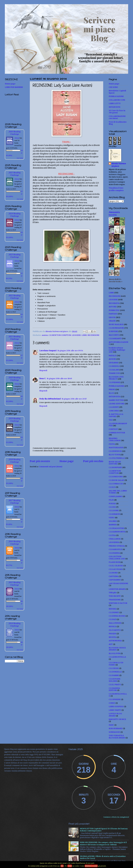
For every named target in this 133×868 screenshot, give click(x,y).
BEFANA (112, 609)
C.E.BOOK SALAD (116, 480)
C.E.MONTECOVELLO (118, 695)
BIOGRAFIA (114, 303)
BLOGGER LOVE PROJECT (116, 378)
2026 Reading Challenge (15, 133)
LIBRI (84, 335)
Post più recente (40, 461)
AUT (111, 644)
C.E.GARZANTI (115, 338)
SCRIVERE (113, 331)
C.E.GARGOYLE (115, 549)
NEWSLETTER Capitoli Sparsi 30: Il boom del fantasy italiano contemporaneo (104, 830)
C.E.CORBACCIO (116, 484)
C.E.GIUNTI (114, 407)
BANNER (113, 525)
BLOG (111, 393)
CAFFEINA (114, 576)
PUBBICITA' (114, 310)
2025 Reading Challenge (15, 174)
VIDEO (112, 518)
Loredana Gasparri (48, 351)
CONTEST (113, 429)
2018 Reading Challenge (15, 461)
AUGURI (112, 359)
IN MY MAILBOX (116, 324)
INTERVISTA (115, 397)
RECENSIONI (93, 335)
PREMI (112, 389)
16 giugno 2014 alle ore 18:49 (59, 378)
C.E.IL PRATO (115, 685)
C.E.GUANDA (114, 553)
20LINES (113, 521)
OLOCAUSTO (115, 630)
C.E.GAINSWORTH (117, 532)
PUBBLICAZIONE (116, 386)
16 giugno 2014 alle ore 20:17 (74, 399)
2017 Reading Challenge (15, 502)
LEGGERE (76, 335)
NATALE (112, 356)
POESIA (112, 504)
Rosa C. (43, 378)
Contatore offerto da (116, 817)
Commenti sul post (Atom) (51, 467)
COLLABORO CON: (117, 100)
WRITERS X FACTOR (118, 603)
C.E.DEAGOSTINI (116, 528)
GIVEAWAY (114, 363)
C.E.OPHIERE (115, 699)
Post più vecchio (93, 461)
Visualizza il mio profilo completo (116, 189)
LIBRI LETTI (115, 103)
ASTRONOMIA (115, 641)
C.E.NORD (113, 573)
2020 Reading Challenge (15, 379)
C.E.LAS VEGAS (116, 569)
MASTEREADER (116, 448)
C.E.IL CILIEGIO (116, 566)
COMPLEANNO (116, 496)
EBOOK (112, 317)
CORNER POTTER (117, 433)
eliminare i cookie (91, 866)
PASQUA (112, 634)
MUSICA (112, 626)
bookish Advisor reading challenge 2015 (117, 350)
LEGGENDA (114, 542)
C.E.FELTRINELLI (117, 458)
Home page (67, 461)
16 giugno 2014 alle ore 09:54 (70, 351)
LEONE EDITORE (117, 404)
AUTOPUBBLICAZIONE (118, 343)
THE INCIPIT (115, 596)
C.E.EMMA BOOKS (117, 616)
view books (20, 158)
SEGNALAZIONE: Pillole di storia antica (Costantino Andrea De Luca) (103, 857)
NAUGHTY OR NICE (117, 719)
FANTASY (113, 314)
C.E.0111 (112, 507)
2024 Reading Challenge (15, 215)
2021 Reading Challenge (15, 338)
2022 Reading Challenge (15, 297)
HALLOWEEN (115, 623)
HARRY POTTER (116, 400)
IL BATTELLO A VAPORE (116, 415)
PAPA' (111, 725)
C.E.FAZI (112, 619)
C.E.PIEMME (114, 382)
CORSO (112, 703)
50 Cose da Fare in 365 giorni (117, 112)
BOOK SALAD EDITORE (115, 463)
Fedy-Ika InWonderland (50, 399)
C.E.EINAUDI (114, 514)
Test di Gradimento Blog (118, 123)
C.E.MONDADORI (116, 328)
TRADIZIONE (115, 600)
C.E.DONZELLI (115, 672)
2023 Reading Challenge (15, 256)
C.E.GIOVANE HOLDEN (115, 680)
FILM (111, 500)
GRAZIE (112, 321)
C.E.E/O (112, 487)
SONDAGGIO (114, 732)
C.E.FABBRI (114, 675)
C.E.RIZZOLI (114, 366)
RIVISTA (112, 637)
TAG (111, 420)
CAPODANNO (115, 580)
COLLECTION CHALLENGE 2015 (117, 558)
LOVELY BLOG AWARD (115, 715)
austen (45, 335)
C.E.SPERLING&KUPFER (118, 425)
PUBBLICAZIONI (116, 96)
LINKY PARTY (115, 710)
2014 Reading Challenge (15, 625)
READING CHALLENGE (115, 439)
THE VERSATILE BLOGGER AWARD (117, 737)
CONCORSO (114, 411)
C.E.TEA (112, 535)
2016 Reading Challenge (15, 543)
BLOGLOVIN (114, 653)
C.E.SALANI (114, 370)
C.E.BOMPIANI (115, 467)
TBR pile (113, 593)
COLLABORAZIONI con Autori (117, 117)
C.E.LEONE (114, 510)
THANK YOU (114, 373)
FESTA (112, 444)
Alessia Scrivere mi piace (119, 165)
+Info (70, 866)
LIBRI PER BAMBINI (14, 87)
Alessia (17, 138)
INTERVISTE (115, 107)
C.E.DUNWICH (115, 451)
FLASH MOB (114, 562)
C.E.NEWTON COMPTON (60, 335)
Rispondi (43, 370)
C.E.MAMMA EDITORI (114, 689)
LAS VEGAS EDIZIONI (118, 583)
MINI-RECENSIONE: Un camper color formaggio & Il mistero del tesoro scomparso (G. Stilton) (103, 843)
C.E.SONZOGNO (116, 477)
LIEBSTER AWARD (117, 589)
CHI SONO (113, 87)
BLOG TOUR (114, 455)
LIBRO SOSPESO (116, 707)
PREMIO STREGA (117, 546)
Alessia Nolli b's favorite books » (116, 280)
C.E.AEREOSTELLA (117, 657)
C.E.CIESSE (114, 668)
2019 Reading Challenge (15, 420)
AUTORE (113, 307)
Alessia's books (114, 213)
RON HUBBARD (116, 728)
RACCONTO (114, 335)
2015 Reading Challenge (15, 584)
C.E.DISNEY (114, 612)
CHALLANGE (115, 539)
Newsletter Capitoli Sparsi (117, 92)
